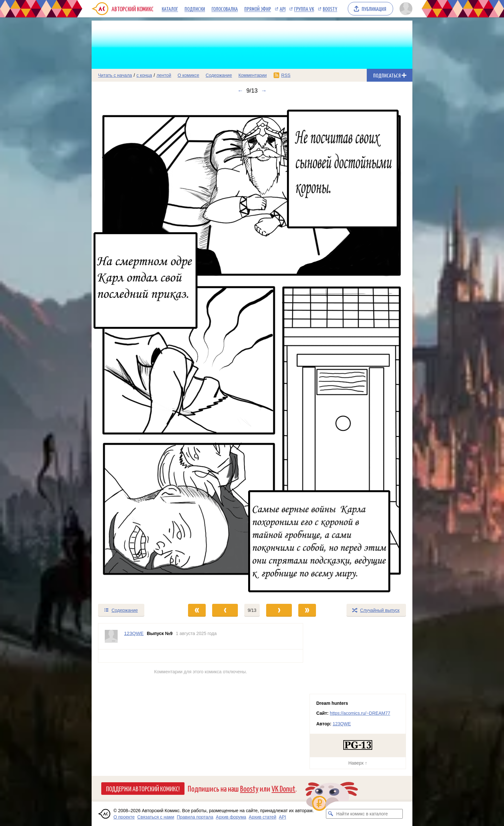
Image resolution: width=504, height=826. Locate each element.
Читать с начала (115, 75)
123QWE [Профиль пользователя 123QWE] (134, 633)
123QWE (342, 724)
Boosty (330, 9)
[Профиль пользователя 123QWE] (111, 636)
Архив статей (263, 817)
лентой (164, 75)
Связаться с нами (156, 817)
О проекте (124, 817)
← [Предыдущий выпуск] (240, 91)
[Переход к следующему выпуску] (252, 349)
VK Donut (283, 788)
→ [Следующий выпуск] (264, 91)
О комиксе (188, 75)
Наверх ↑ (358, 763)
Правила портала (195, 817)
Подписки (195, 9)
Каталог (170, 9)
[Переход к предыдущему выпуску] (132, 349)
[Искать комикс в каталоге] (331, 814)
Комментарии (253, 75)
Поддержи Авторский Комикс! (143, 788)
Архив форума (231, 817)
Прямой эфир (258, 9)
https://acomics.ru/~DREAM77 (360, 713)
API (283, 9)
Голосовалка (225, 9)
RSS (286, 75)
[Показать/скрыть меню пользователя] (405, 9)
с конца (144, 75)
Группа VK (304, 9)
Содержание (219, 75)
